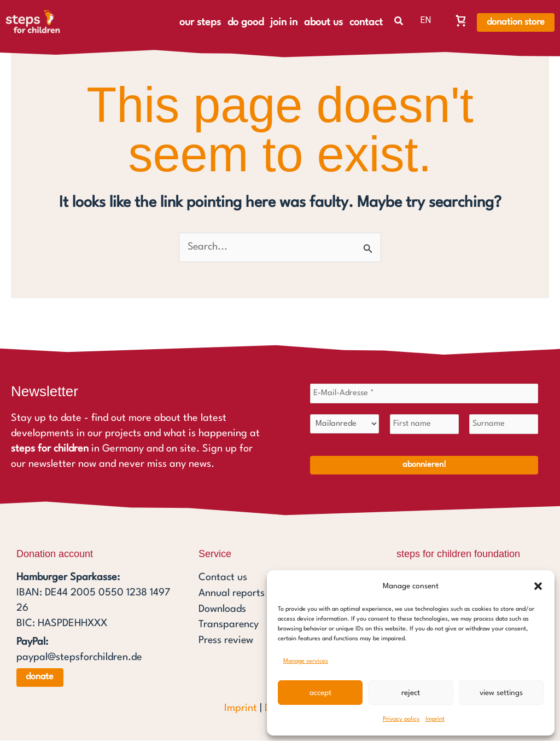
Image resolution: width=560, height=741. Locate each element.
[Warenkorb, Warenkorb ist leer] (461, 20)
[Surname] (504, 425)
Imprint (435, 719)
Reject (411, 693)
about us (323, 22)
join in (284, 22)
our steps (200, 22)
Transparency (229, 624)
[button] (538, 586)
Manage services (306, 661)
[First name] (424, 425)
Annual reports (232, 593)
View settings (501, 693)
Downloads (222, 609)
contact (366, 22)
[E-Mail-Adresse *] (424, 394)
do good (246, 22)
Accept (320, 693)
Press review (227, 639)
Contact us (223, 578)
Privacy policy (401, 719)
